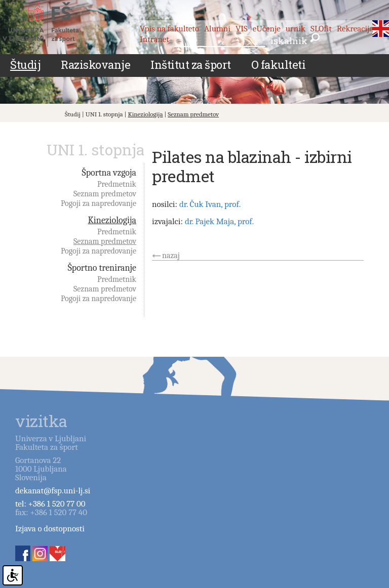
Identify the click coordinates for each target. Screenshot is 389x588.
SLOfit (321, 29)
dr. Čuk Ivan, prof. (210, 204)
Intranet (154, 39)
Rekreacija (355, 29)
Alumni (217, 29)
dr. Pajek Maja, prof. (219, 221)
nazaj (171, 256)
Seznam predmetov (193, 114)
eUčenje (267, 29)
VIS (242, 29)
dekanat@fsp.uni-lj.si (53, 491)
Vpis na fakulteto (169, 29)
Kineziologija (146, 114)
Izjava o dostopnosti (50, 529)
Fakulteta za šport (52, 24)
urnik (296, 29)
